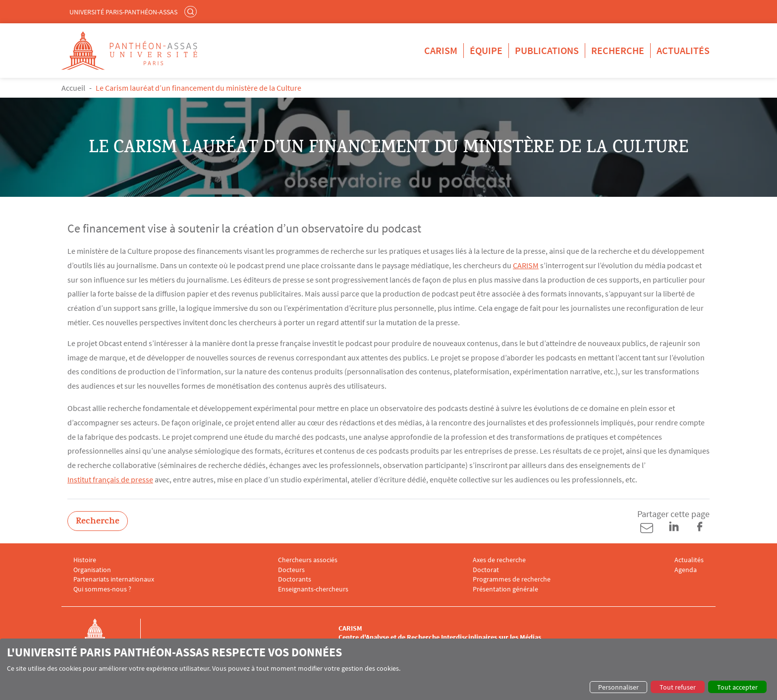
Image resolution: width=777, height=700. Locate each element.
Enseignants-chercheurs (313, 589)
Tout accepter (737, 687)
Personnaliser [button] (618, 687)
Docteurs (291, 570)
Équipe (486, 50)
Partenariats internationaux (114, 579)
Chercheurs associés (308, 560)
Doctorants (295, 579)
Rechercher (192, 11)
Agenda (686, 570)
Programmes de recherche (512, 579)
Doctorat (486, 570)
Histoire (85, 560)
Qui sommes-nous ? (102, 589)
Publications (547, 50)
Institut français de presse (110, 479)
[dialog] (388, 669)
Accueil (73, 88)
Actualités (683, 50)
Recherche (618, 50)
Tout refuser (678, 687)
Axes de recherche (499, 560)
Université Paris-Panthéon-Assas (123, 12)
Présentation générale (505, 589)
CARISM (441, 50)
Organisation (92, 570)
